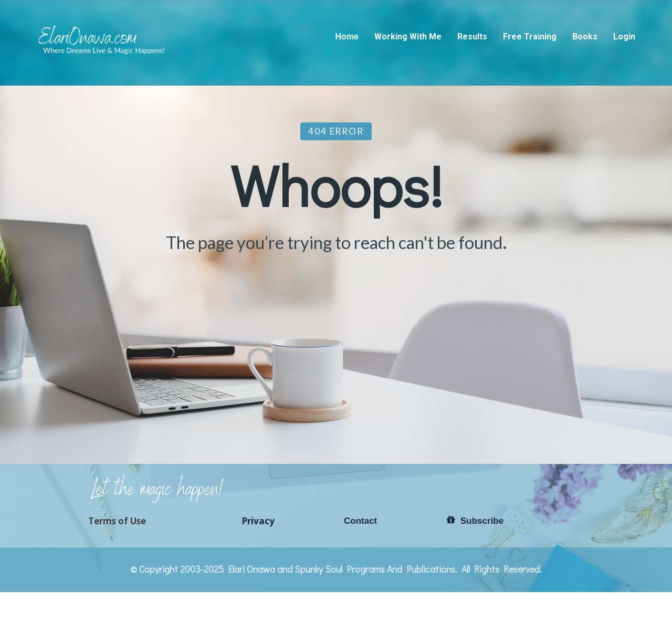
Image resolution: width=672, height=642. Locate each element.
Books (585, 37)
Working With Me (408, 37)
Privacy (258, 521)
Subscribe (475, 521)
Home (347, 37)
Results (472, 37)
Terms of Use (117, 521)
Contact (360, 521)
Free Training (530, 37)
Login (624, 37)
